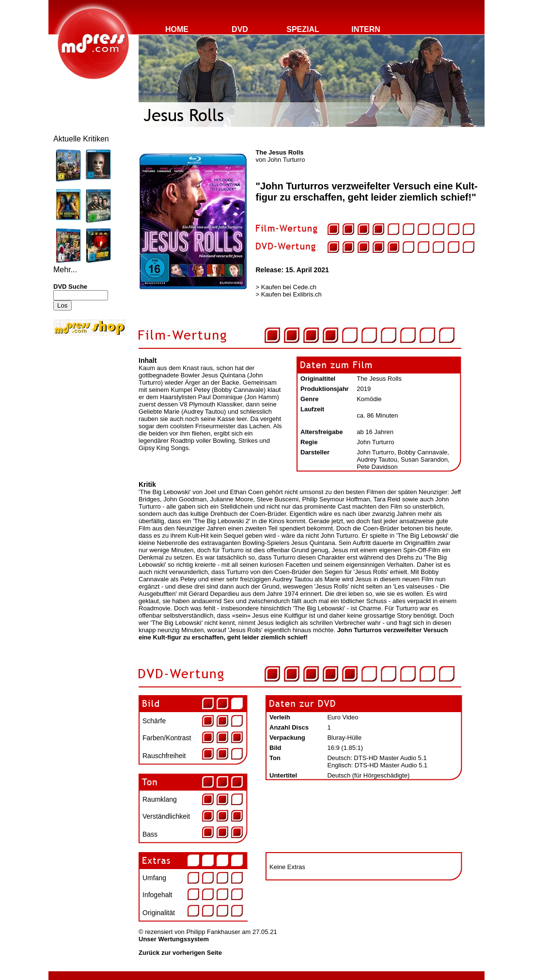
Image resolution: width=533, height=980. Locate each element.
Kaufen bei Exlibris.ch (291, 294)
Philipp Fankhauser (213, 932)
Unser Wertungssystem (174, 939)
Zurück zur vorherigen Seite (180, 953)
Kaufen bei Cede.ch (289, 287)
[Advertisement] (82, 403)
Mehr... (65, 270)
